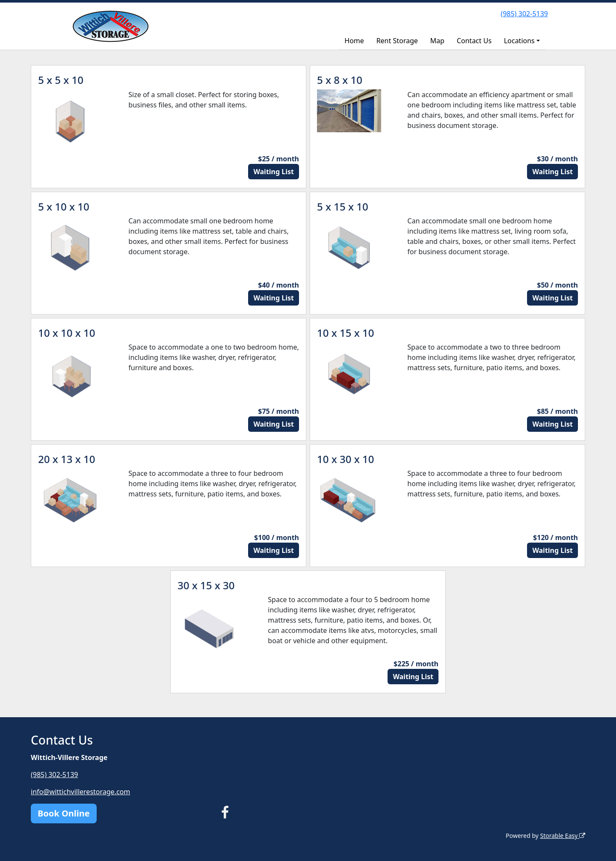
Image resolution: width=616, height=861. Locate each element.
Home (354, 41)
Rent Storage (397, 41)
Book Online (64, 813)
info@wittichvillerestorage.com (80, 792)
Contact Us (474, 41)
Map (437, 41)
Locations (519, 41)
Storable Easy (563, 836)
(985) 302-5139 (524, 14)
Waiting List (274, 172)
